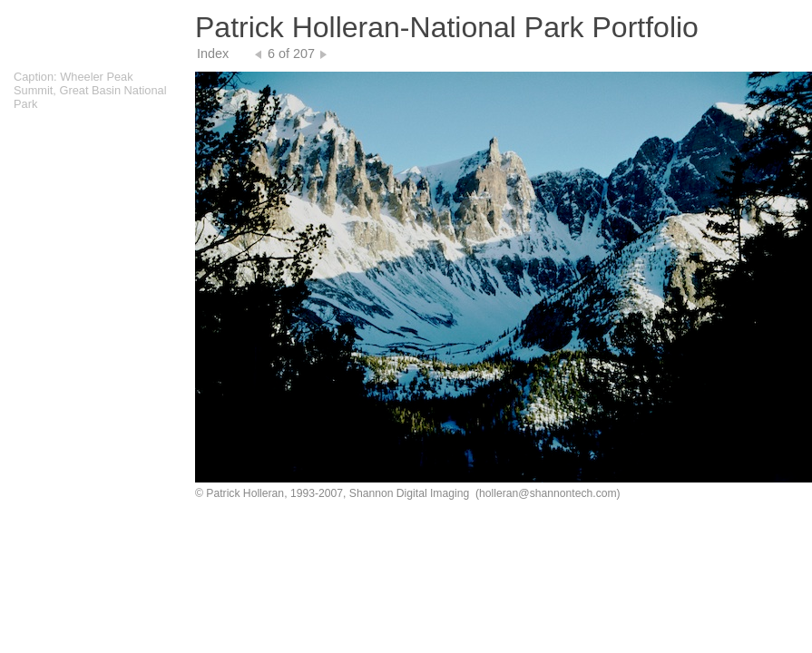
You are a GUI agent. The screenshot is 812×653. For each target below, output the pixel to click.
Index (213, 54)
